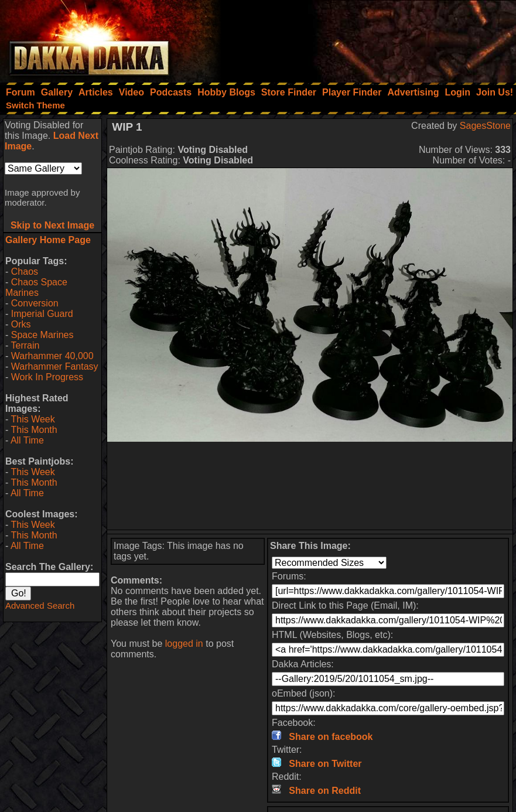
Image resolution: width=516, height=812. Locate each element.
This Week (33, 419)
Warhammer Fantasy (55, 366)
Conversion (35, 303)
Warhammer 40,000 (52, 356)
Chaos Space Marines (36, 287)
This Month (34, 430)
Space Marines (42, 335)
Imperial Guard (42, 314)
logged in (184, 644)
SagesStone (485, 126)
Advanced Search (40, 605)
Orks (21, 324)
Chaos (25, 272)
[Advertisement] (358, 38)
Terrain (25, 345)
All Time (27, 440)
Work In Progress (47, 377)
